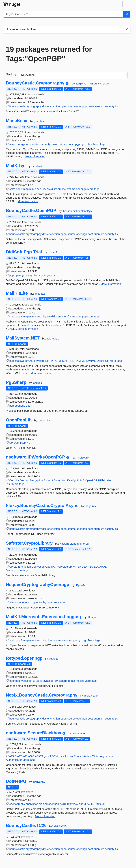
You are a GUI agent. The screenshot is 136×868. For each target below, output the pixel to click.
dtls (44, 106)
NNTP (74, 361)
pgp (83, 144)
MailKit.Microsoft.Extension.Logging (44, 617)
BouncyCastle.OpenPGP (31, 211)
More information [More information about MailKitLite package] (28, 329)
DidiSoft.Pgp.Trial (24, 252)
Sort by (11, 74)
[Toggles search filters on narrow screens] (126, 29)
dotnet (71, 681)
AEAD (13, 756)
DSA (84, 567)
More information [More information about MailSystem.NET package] (41, 373)
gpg (28, 406)
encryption (54, 106)
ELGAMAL (100, 567)
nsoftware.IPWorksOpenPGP (36, 457)
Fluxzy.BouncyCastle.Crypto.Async (42, 506)
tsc (37, 681)
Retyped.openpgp (24, 658)
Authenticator (14, 760)
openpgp (82, 106)
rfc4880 (64, 804)
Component (22, 602)
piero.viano (91, 696)
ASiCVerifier (57, 756)
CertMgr (14, 480)
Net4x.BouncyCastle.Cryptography (42, 695)
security (110, 106)
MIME (82, 361)
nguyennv (39, 782)
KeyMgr (72, 480)
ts (34, 681)
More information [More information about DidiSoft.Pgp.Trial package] (111, 284)
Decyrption (36, 480)
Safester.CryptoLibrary (29, 543)
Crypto (13, 567)
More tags (99, 144)
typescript (26, 681)
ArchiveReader (74, 756)
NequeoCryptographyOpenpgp (38, 585)
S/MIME (91, 361)
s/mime (64, 144)
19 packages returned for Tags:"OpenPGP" (49, 54)
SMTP (49, 361)
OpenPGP (103, 361)
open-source (68, 106)
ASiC (31, 756)
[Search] (126, 14)
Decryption (38, 567)
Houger (92, 617)
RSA (78, 567)
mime (13, 144)
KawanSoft (67, 544)
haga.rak (91, 506)
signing (43, 804)
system (40, 361)
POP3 (57, 361)
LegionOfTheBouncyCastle (92, 83)
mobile (80, 681)
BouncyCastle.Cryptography (35, 83)
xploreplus (53, 339)
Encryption (60, 480)
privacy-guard (78, 804)
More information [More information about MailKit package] (28, 201)
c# (56, 681)
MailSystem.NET (23, 338)
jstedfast (40, 121)
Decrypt (25, 480)
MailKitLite (17, 293)
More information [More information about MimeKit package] (35, 156)
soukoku (38, 383)
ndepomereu (81, 544)
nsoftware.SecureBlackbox (34, 733)
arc (32, 144)
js (41, 681)
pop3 (19, 189)
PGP (9, 484)
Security (11, 570)
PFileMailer (105, 480)
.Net (12, 602)
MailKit (13, 166)
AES (90, 567)
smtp (12, 189)
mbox (89, 144)
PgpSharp (16, 382)
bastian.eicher (72, 211)
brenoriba (44, 420)
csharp (63, 681)
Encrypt (48, 480)
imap (26, 189)
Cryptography (66, 567)
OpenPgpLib (19, 420)
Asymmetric (107, 756)
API (25, 756)
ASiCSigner (42, 756)
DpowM (81, 585)
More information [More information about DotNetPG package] (45, 816)
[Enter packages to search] (63, 14)
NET (29, 443)
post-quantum (96, 106)
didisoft (53, 252)
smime (55, 144)
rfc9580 (101, 804)
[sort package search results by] (73, 75)
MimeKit (14, 121)
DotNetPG (16, 781)
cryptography (34, 106)
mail (12, 361)
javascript (48, 681)
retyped (54, 659)
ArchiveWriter (91, 756)
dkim (37, 144)
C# (11, 443)
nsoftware (83, 458)
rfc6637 (91, 804)
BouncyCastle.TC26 (26, 825)
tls (116, 106)
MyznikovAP (61, 826)
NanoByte (87, 211)
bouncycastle (17, 106)
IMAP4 (65, 361)
